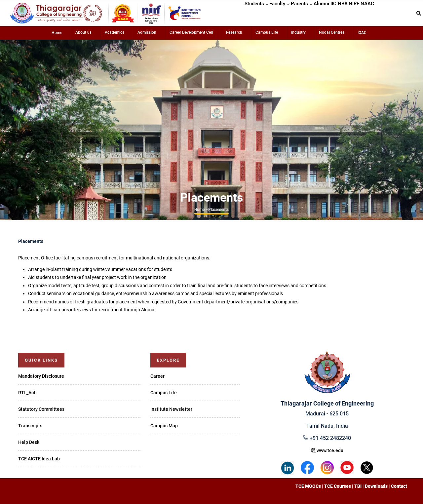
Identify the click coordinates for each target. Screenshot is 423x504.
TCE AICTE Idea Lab (39, 459)
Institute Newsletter (171, 409)
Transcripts (30, 426)
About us (83, 32)
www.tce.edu (327, 450)
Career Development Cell (191, 32)
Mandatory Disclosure (41, 376)
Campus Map (164, 426)
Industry (298, 32)
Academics (115, 32)
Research (234, 32)
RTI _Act (27, 393)
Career (157, 376)
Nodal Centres (332, 32)
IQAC (362, 33)
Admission (147, 32)
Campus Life (267, 32)
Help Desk (29, 442)
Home (57, 33)
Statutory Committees (41, 409)
